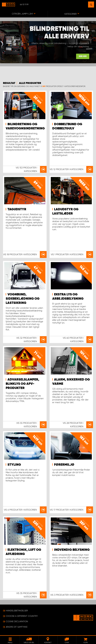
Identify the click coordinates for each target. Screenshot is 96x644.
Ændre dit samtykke (17, 627)
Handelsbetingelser (17, 611)
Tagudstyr (17, 209)
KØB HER (83, 56)
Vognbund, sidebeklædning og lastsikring (23, 299)
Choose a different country (22, 616)
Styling (14, 465)
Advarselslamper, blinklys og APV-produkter (22, 384)
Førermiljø (64, 465)
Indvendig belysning (72, 550)
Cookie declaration (17, 621)
